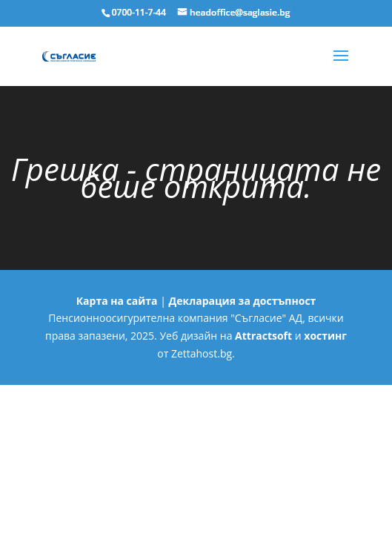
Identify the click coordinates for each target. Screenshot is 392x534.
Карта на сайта (117, 301)
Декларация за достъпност (243, 301)
